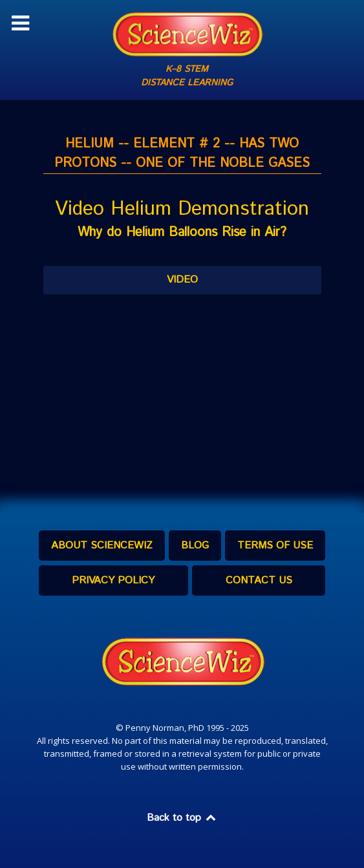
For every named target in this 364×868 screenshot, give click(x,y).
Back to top (182, 818)
